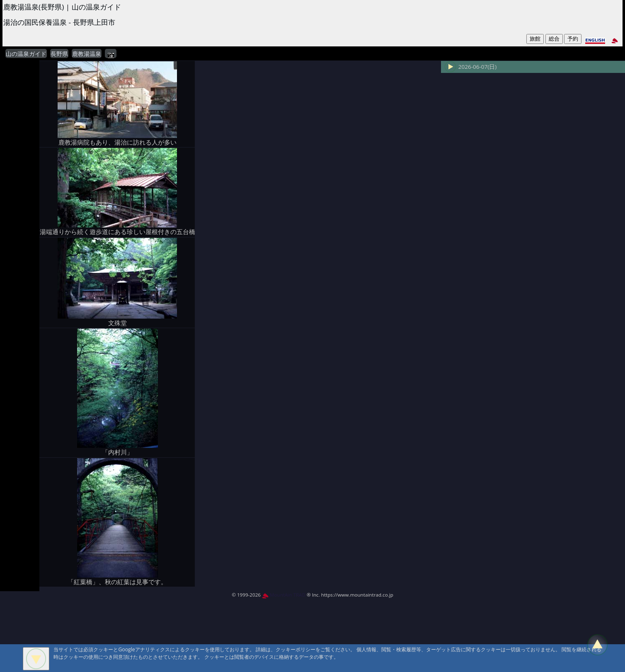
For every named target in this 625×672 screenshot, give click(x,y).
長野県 (59, 54)
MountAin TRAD (284, 595)
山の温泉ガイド (26, 54)
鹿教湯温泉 (87, 54)
